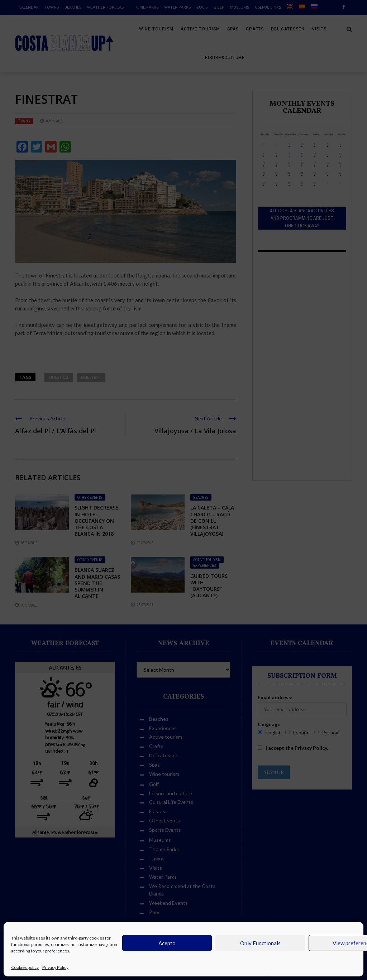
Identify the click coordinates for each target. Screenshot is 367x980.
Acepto (167, 943)
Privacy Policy (55, 967)
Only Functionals (260, 943)
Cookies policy (25, 967)
